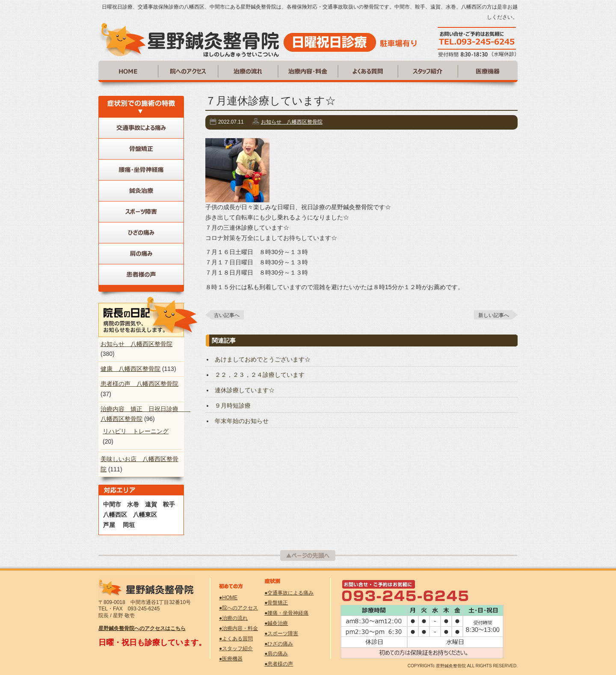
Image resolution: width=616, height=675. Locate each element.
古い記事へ (227, 315)
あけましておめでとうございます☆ (263, 359)
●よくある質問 (236, 639)
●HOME (228, 598)
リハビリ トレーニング (136, 431)
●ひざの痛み (279, 644)
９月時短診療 (233, 406)
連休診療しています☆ (245, 390)
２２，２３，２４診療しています (260, 375)
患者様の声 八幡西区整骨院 (139, 384)
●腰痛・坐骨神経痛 (286, 613)
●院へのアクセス (238, 608)
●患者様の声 (279, 664)
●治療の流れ (233, 618)
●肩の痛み (276, 654)
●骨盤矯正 (276, 603)
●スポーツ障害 (281, 634)
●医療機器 (231, 659)
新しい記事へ (494, 315)
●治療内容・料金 (238, 628)
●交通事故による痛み (289, 593)
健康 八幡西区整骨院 (130, 369)
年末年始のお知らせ (242, 421)
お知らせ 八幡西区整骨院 (292, 122)
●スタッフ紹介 (236, 648)
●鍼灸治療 (276, 623)
